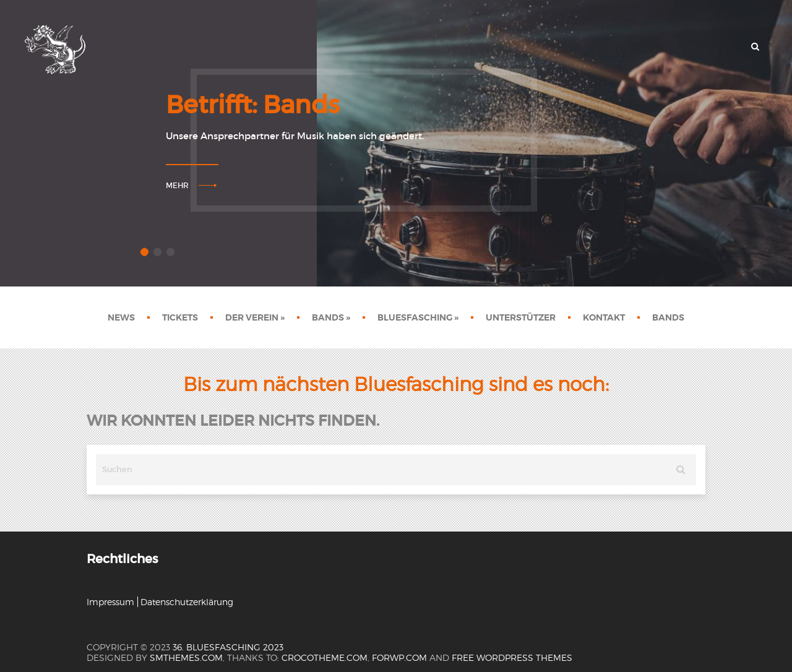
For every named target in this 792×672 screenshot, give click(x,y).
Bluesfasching (418, 317)
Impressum (110, 602)
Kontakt (604, 317)
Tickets (180, 317)
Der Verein (255, 317)
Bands (331, 317)
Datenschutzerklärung (187, 602)
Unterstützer (521, 317)
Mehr (177, 185)
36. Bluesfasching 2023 (228, 647)
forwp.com (399, 657)
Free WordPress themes (512, 657)
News (121, 317)
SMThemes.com (186, 657)
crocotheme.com (325, 657)
